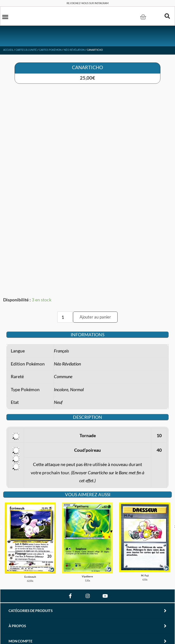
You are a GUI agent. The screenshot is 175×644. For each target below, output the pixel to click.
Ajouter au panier (95, 317)
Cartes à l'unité (26, 50)
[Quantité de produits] (65, 317)
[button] (5, 16)
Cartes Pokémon (50, 50)
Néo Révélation (74, 50)
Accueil (8, 50)
